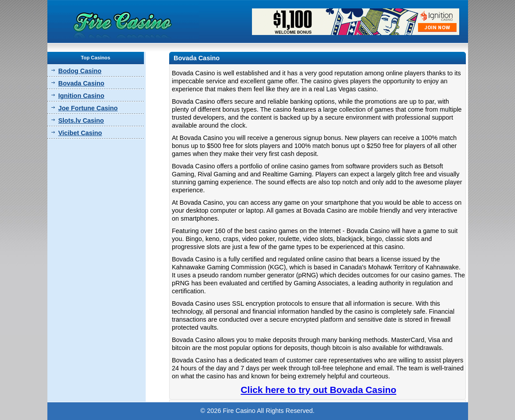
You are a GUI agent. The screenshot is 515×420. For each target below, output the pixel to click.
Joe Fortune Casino (88, 108)
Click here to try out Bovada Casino (319, 390)
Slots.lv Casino (81, 121)
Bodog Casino (80, 71)
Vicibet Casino (80, 133)
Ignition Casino (81, 96)
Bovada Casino (81, 83)
